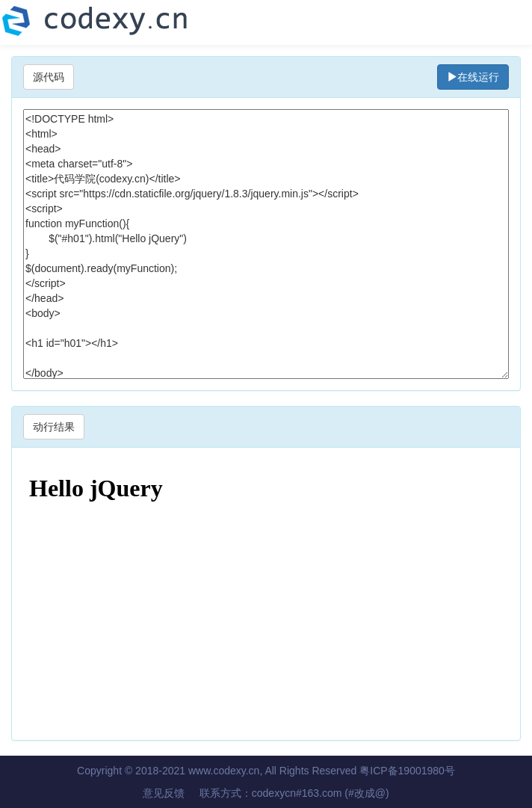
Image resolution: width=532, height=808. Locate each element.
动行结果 (54, 427)
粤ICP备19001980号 (407, 771)
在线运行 (473, 77)
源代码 (49, 77)
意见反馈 (164, 793)
